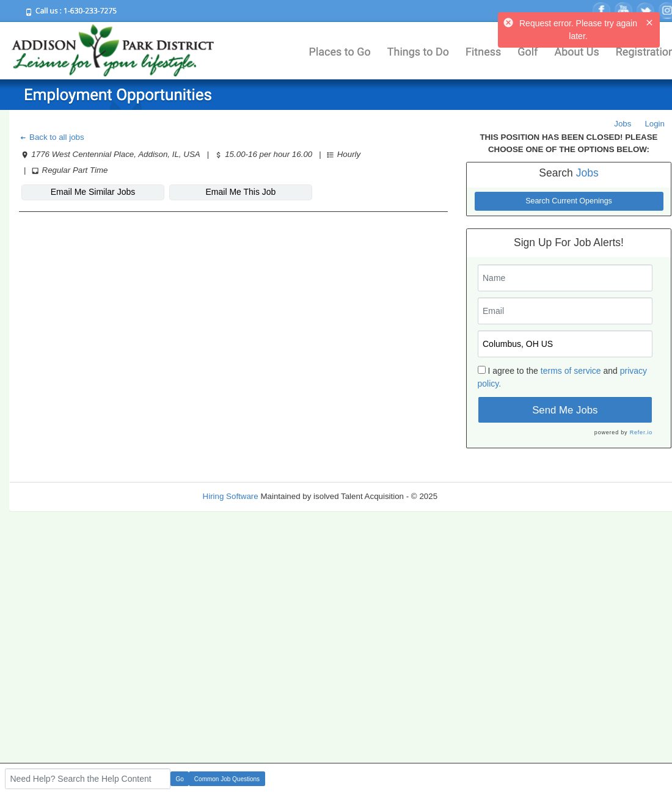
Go (180, 779)
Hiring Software (231, 496)
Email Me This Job (241, 192)
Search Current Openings (569, 201)
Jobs (623, 124)
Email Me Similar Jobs (93, 192)
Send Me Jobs (565, 410)
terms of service (571, 371)
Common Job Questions (227, 779)
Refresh (474, 496)
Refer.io (641, 432)
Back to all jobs (52, 137)
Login (655, 124)
